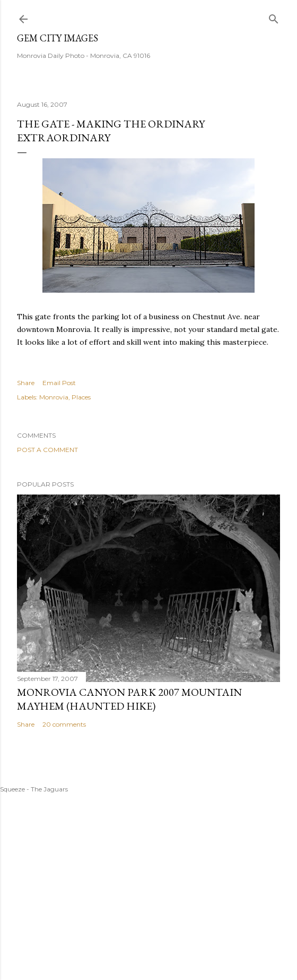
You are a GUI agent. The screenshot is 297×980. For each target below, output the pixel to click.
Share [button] (26, 383)
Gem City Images (58, 38)
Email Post (59, 383)
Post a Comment (47, 450)
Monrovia (54, 397)
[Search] (274, 17)
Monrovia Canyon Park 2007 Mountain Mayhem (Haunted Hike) (129, 699)
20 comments (64, 724)
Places (81, 397)
